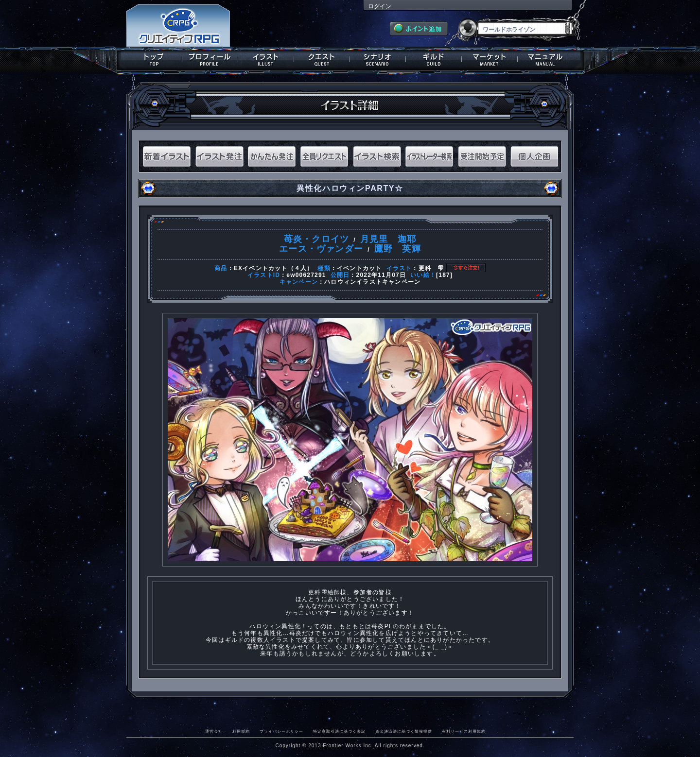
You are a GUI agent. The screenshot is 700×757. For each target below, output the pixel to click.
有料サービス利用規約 (464, 731)
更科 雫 (431, 268)
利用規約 (241, 731)
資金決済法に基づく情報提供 (404, 731)
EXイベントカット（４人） (274, 268)
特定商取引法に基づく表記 (339, 731)
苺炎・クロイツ (316, 239)
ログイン (380, 6)
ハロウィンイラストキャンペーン (372, 282)
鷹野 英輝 (398, 249)
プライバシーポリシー (281, 731)
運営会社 (214, 731)
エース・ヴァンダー (321, 249)
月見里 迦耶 (388, 239)
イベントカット (359, 268)
